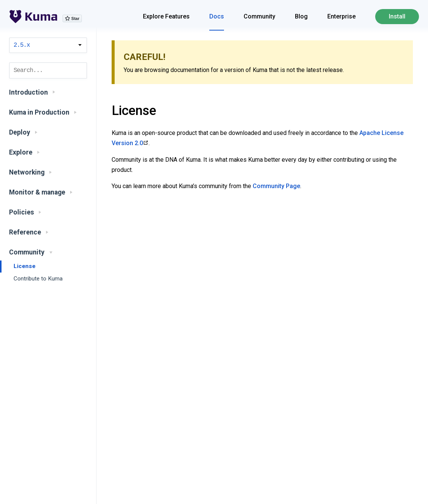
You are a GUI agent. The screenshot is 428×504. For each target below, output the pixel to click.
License (25, 266)
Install (397, 16)
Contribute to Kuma (38, 279)
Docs (217, 16)
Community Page (276, 186)
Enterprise (341, 16)
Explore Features (166, 16)
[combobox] (48, 70)
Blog (301, 16)
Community (259, 16)
